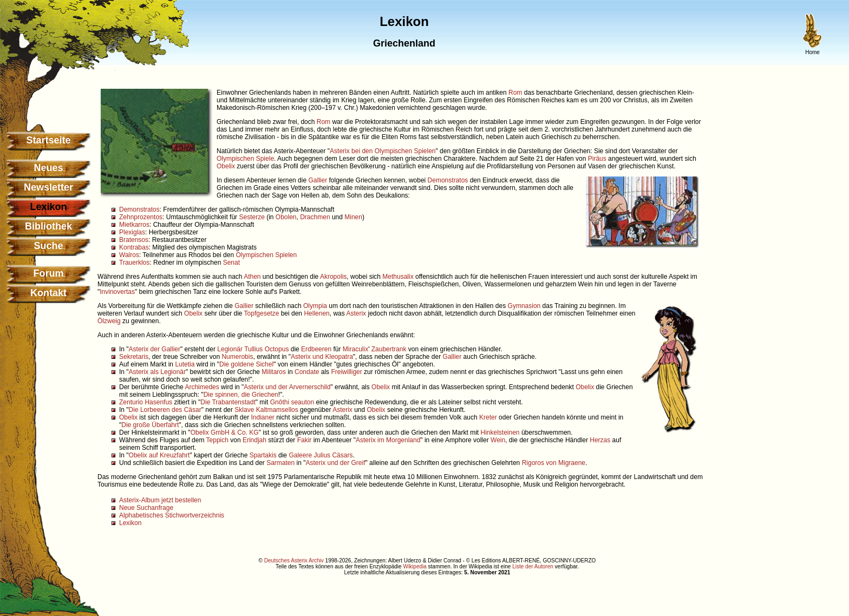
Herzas (600, 440)
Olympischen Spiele (245, 159)
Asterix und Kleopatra (322, 357)
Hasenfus (158, 402)
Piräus (597, 159)
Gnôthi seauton (292, 402)
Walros (129, 255)
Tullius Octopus (266, 349)
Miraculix (355, 349)
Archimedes (202, 387)
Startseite (48, 140)
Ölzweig (109, 321)
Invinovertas (117, 292)
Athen (252, 277)
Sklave (244, 410)
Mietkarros (134, 225)
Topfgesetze (262, 313)
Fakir (305, 440)
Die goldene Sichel (246, 364)
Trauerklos (134, 263)
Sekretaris (134, 357)
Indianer (262, 417)
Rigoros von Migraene (554, 463)
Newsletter (48, 187)
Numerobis (237, 357)
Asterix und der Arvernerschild (287, 387)
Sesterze (252, 217)
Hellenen (316, 313)
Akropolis (333, 277)
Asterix (356, 313)
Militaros (274, 372)
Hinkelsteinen (500, 432)
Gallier (318, 180)
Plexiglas (132, 232)
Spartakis (263, 455)
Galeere (300, 455)
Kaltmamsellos (277, 410)
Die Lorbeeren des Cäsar (165, 410)
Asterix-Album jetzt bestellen (160, 500)
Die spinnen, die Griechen (241, 395)
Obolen (286, 217)
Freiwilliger (346, 372)
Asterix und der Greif (335, 463)
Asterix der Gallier (155, 349)
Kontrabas (134, 247)
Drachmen (315, 217)
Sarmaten (280, 463)
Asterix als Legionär (157, 372)
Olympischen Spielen (266, 255)
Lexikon (130, 523)
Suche (48, 246)
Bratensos (134, 240)
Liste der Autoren (533, 566)
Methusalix (398, 277)
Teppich (217, 440)
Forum (49, 273)
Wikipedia (414, 566)
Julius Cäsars (333, 455)
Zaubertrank (389, 349)
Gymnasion (524, 306)
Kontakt (48, 293)
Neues (48, 168)
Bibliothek (48, 226)
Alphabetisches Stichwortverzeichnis (172, 515)
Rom (515, 93)
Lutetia (185, 364)
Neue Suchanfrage (146, 508)
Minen (353, 217)
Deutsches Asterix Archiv (294, 561)
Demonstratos (448, 180)
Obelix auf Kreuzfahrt (159, 455)
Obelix (226, 166)
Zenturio (131, 402)
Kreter (488, 417)
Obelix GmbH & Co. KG (225, 432)
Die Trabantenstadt (228, 402)
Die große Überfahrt (150, 425)
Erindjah (254, 440)
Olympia (315, 306)
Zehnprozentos (141, 217)
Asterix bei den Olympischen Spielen (383, 151)
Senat (231, 263)
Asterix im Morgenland (388, 440)
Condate (307, 372)
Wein (498, 440)
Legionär (230, 349)
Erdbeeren (316, 349)
